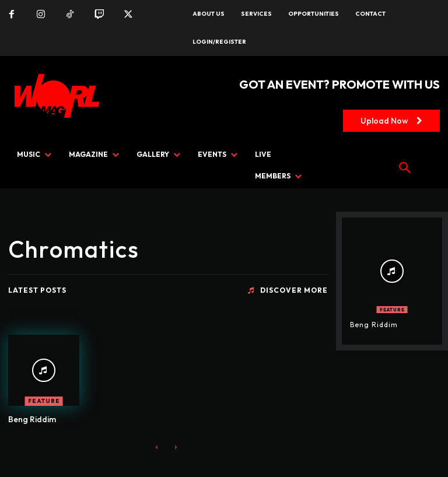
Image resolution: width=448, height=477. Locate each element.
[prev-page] (157, 446)
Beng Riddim (32, 419)
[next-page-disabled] (175, 446)
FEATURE (44, 401)
